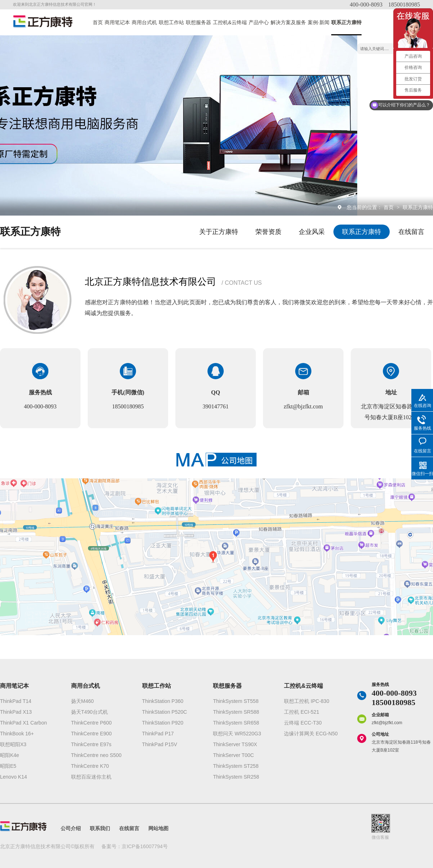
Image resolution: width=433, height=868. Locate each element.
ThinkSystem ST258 (236, 766)
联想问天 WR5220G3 (237, 734)
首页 (98, 22)
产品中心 (259, 22)
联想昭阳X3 (13, 744)
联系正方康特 (346, 22)
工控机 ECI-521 (301, 712)
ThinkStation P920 (163, 723)
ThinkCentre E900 (91, 734)
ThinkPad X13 (16, 712)
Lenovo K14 (14, 777)
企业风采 (312, 232)
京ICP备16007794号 (145, 846)
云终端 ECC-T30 (303, 723)
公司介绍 (71, 828)
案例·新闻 (319, 22)
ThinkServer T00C (233, 755)
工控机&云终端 (230, 22)
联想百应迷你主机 (91, 777)
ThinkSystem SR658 (236, 723)
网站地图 (158, 828)
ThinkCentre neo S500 (96, 755)
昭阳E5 (8, 766)
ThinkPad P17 (158, 734)
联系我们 (100, 828)
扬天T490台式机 (89, 712)
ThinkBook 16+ (17, 734)
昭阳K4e (10, 755)
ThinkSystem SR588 (236, 712)
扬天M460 (82, 701)
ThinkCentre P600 (91, 723)
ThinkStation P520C (165, 712)
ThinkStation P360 (163, 701)
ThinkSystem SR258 (236, 777)
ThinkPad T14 (16, 701)
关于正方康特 (219, 232)
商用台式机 (144, 22)
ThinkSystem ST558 (236, 701)
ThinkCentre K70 (90, 766)
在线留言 (411, 232)
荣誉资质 (268, 232)
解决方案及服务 (288, 22)
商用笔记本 (117, 22)
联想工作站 (171, 22)
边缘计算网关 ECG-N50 (311, 734)
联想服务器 (198, 22)
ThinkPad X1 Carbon (23, 723)
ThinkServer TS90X (235, 744)
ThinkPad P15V (160, 744)
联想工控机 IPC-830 (307, 701)
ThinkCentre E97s (91, 744)
